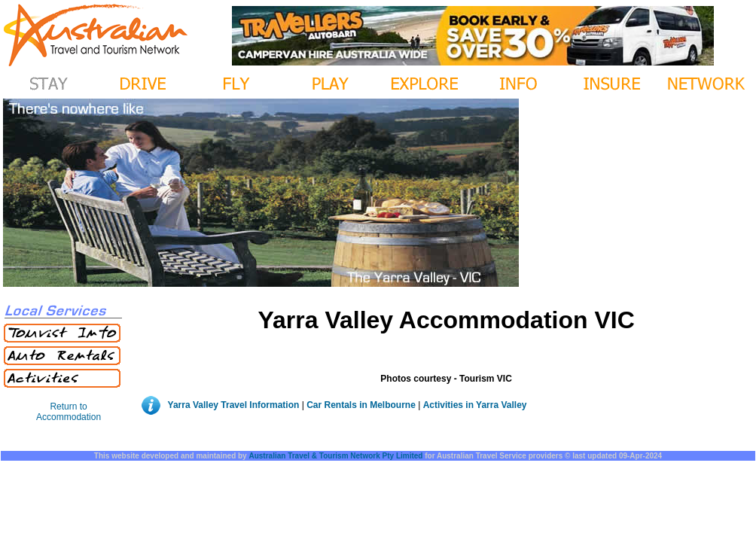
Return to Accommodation (69, 412)
